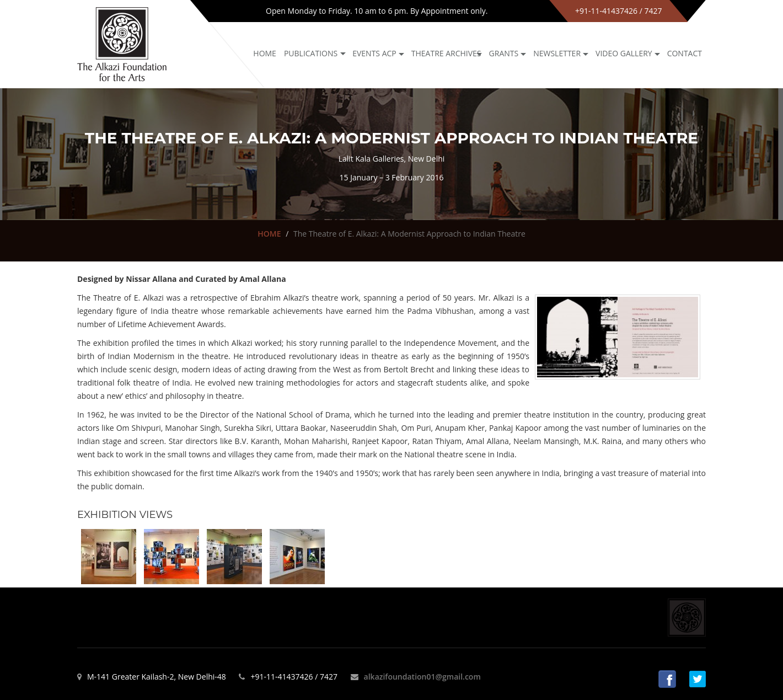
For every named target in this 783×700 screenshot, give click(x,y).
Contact (685, 53)
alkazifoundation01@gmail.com (422, 677)
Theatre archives (446, 53)
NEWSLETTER (557, 53)
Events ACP (374, 53)
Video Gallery (624, 53)
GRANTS (504, 53)
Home (265, 53)
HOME (269, 234)
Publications (311, 53)
